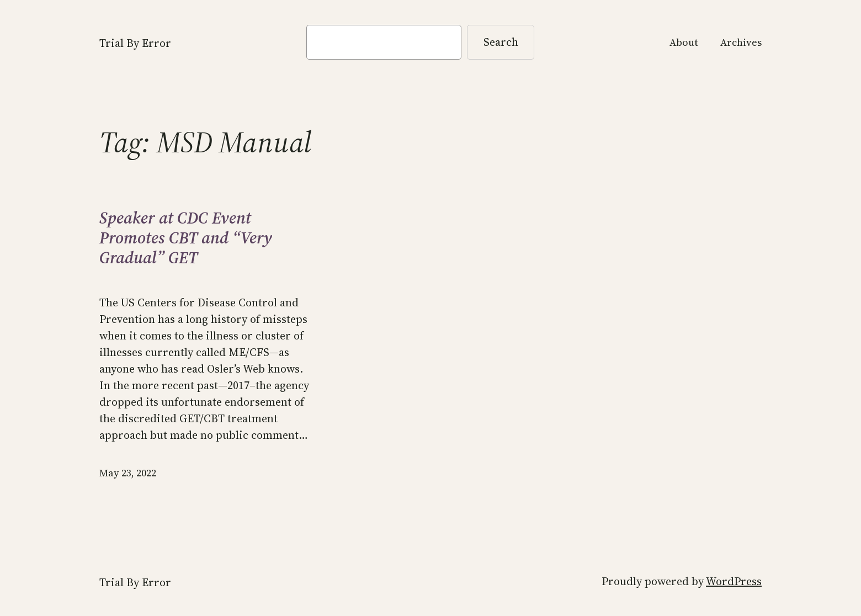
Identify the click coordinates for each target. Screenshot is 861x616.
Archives (741, 42)
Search (501, 42)
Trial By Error (135, 43)
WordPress (734, 581)
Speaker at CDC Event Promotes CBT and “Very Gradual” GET (186, 238)
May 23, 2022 (128, 473)
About (684, 42)
